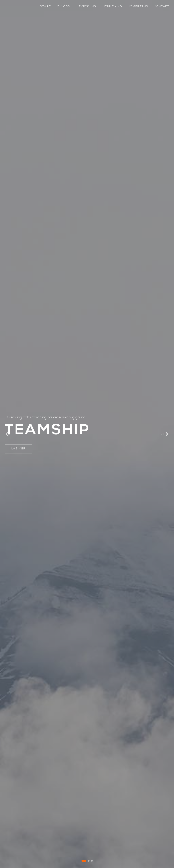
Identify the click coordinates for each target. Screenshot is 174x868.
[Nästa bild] (167, 434)
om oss (64, 7)
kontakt (162, 7)
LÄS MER (19, 449)
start (45, 7)
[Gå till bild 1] (84, 861)
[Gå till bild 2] (89, 861)
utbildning (112, 7)
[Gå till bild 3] (92, 861)
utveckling (86, 7)
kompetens (138, 7)
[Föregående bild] (7, 434)
